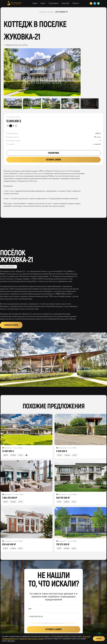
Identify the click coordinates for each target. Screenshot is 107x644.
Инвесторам (65, 3)
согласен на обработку (36, 623)
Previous (11, 72)
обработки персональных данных (32, 639)
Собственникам (53, 3)
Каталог (43, 3)
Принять (99, 639)
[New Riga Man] (14, 3)
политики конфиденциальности (70, 623)
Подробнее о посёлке (11, 325)
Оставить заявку (53, 160)
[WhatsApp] (98, 3)
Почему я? (76, 3)
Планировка (53, 153)
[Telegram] (95, 3)
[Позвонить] (91, 3)
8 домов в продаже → (8, 267)
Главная (35, 3)
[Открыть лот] (26, 429)
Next (73, 72)
